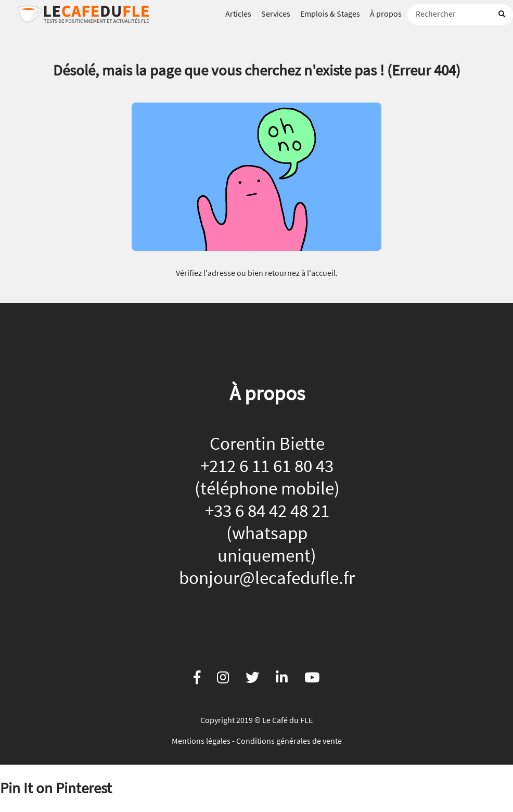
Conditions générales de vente (289, 741)
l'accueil (321, 273)
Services (276, 14)
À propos (386, 14)
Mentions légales (201, 741)
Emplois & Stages (330, 14)
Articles (238, 14)
